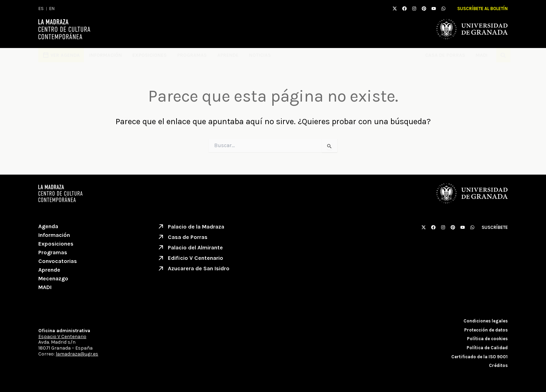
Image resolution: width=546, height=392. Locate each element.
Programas (192, 55)
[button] (503, 55)
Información (106, 55)
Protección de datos (486, 330)
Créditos (498, 365)
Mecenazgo (53, 278)
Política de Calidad (487, 348)
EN (52, 9)
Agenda (48, 226)
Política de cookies (487, 339)
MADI (483, 55)
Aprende (228, 55)
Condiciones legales (486, 321)
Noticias (260, 55)
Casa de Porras (445, 55)
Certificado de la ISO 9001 (479, 357)
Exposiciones (150, 55)
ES (41, 9)
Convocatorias (58, 261)
